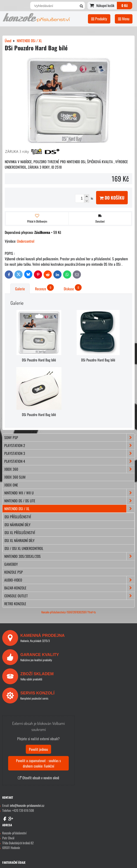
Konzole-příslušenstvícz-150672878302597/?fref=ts (69, 612)
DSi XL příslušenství (20, 533)
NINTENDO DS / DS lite (69, 501)
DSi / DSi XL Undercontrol (24, 548)
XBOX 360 (69, 469)
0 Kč (125, 5)
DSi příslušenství (18, 517)
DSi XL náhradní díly (20, 540)
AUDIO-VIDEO (69, 580)
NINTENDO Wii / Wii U (69, 493)
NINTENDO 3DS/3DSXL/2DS (69, 556)
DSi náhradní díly (18, 525)
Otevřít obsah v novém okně (39, 778)
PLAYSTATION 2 (69, 445)
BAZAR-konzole (69, 588)
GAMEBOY (11, 564)
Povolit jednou (38, 749)
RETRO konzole (15, 604)
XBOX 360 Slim (15, 477)
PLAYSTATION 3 (69, 453)
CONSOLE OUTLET (69, 596)
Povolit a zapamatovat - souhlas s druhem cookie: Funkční (38, 763)
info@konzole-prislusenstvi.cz (27, 805)
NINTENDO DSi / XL (69, 509)
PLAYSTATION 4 (69, 461)
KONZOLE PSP (14, 572)
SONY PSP (69, 437)
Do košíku (112, 198)
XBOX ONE (11, 485)
